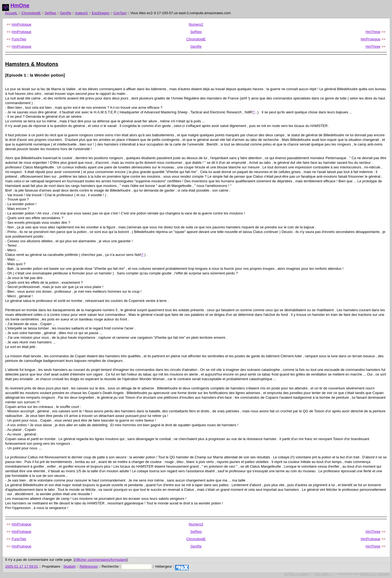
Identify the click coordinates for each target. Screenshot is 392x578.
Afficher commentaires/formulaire (101, 560)
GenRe (66, 13)
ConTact (120, 13)
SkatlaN (69, 566)
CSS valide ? (323, 574)
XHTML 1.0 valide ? (298, 574)
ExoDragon (101, 13)
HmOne (20, 5)
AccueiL (11, 13)
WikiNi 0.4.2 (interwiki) (375, 574)
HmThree (373, 32)
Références (88, 566)
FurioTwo (19, 39)
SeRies (50, 13)
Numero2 (196, 24)
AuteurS (82, 13)
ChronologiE (31, 13)
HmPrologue (22, 24)
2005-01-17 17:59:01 (22, 566)
